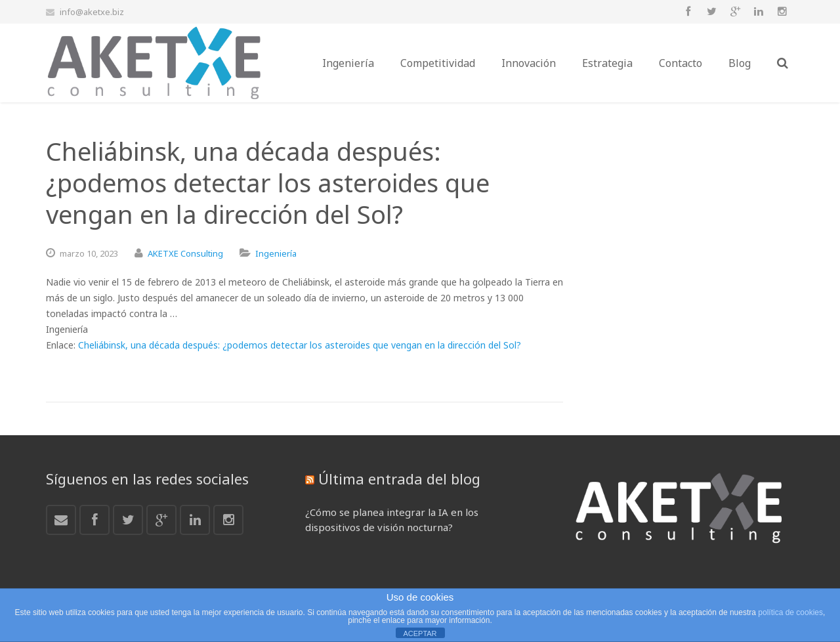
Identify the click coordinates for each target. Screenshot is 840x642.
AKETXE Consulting (185, 253)
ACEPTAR (420, 633)
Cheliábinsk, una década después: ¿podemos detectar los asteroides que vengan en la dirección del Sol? (300, 345)
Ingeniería (276, 253)
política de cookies (790, 612)
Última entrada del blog (399, 479)
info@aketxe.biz (92, 12)
